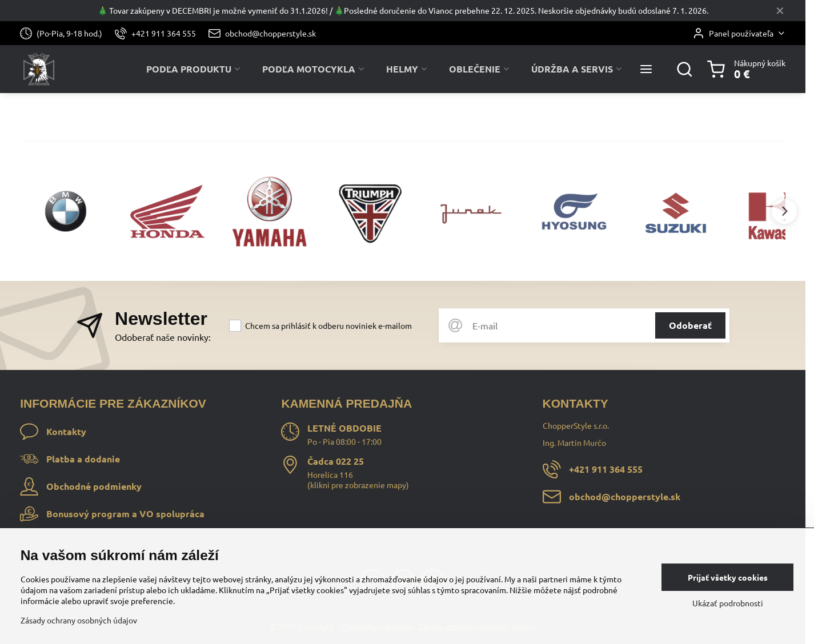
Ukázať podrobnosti (728, 603)
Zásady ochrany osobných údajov (79, 620)
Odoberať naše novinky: (163, 337)
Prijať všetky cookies (728, 577)
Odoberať (690, 325)
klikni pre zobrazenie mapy (358, 485)
